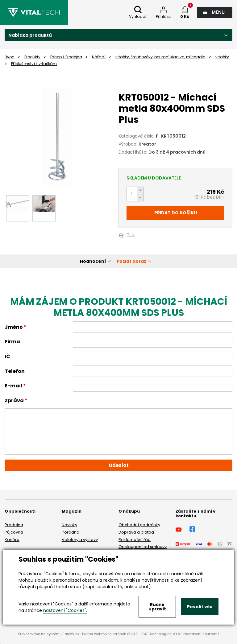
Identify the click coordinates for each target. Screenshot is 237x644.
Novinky (69, 525)
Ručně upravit (157, 607)
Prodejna (14, 525)
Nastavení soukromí (201, 634)
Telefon (15, 371)
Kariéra (12, 540)
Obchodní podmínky (139, 525)
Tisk (131, 235)
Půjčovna (14, 532)
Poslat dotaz (131, 261)
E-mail (13, 386)
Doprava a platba (136, 532)
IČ (7, 356)
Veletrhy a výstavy (80, 540)
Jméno (14, 327)
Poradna (71, 532)
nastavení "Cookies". (65, 610)
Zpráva (14, 400)
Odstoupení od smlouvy (143, 547)
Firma (12, 342)
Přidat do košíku (176, 213)
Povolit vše (200, 607)
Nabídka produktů (30, 35)
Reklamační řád (135, 540)
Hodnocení (93, 261)
